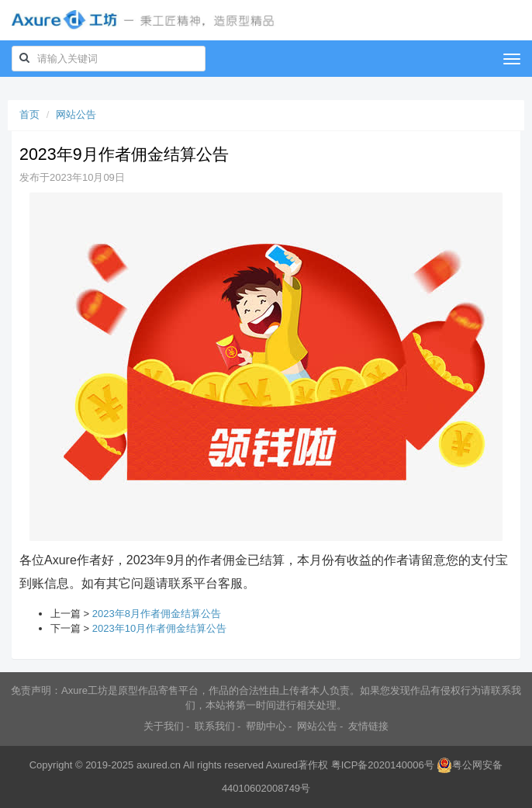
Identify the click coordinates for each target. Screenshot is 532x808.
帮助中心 (266, 726)
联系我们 (215, 726)
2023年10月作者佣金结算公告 (159, 628)
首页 (29, 114)
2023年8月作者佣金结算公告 (157, 614)
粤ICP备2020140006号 (383, 765)
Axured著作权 (297, 765)
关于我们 (164, 726)
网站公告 (76, 114)
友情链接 (368, 726)
